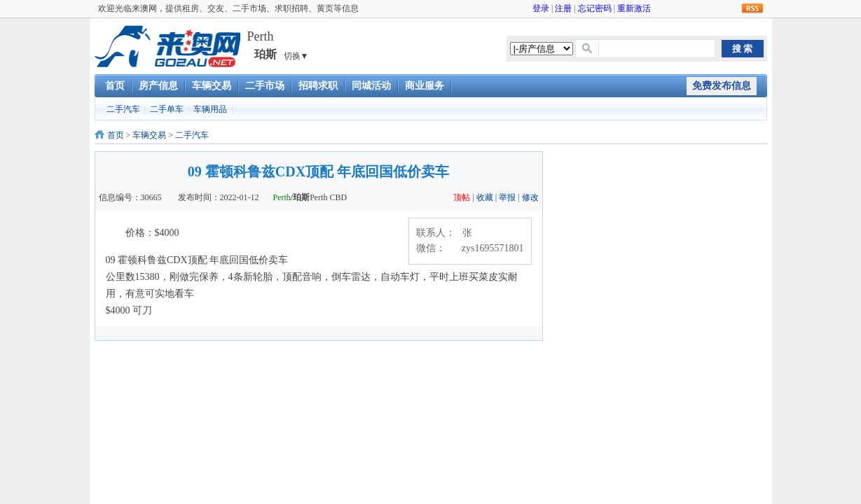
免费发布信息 (722, 86)
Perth (282, 197)
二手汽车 (123, 109)
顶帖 (462, 197)
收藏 (485, 197)
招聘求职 (318, 86)
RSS (752, 9)
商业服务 (425, 86)
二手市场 (265, 86)
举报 (507, 197)
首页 (115, 86)
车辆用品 (210, 109)
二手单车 (167, 109)
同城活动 (371, 86)
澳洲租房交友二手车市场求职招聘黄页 (167, 46)
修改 (530, 197)
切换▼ (296, 56)
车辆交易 (212, 86)
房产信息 (158, 86)
